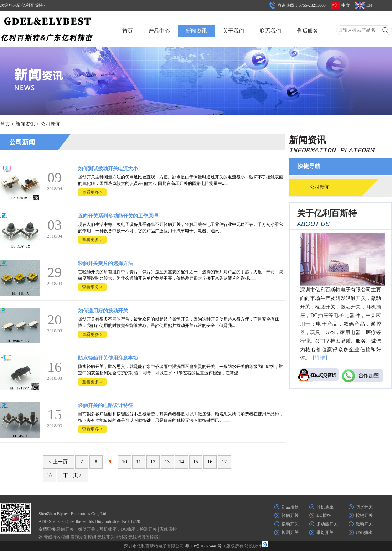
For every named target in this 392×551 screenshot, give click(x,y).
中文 (346, 5)
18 (49, 475)
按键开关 (364, 515)
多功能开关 (327, 524)
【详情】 (320, 358)
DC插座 (324, 515)
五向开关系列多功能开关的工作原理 (118, 216)
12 (153, 462)
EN (369, 5)
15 (196, 462)
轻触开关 (290, 515)
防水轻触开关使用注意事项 (108, 358)
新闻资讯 (196, 31)
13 (167, 462)
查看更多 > (92, 192)
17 (224, 462)
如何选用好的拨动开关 (103, 311)
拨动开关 (290, 524)
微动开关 (364, 524)
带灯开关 (325, 532)
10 (124, 462)
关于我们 (233, 31)
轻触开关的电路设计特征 (105, 406)
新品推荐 (290, 507)
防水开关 (364, 507)
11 (138, 462)
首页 (128, 31)
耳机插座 (325, 507)
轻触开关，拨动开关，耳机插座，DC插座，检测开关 (107, 529)
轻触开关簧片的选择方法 (105, 263)
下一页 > (73, 475)
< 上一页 (58, 462)
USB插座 (364, 532)
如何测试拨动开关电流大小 (108, 169)
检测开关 (290, 532)
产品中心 (159, 31)
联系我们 (270, 31)
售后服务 (308, 31)
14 (181, 462)
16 (210, 462)
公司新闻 (51, 124)
